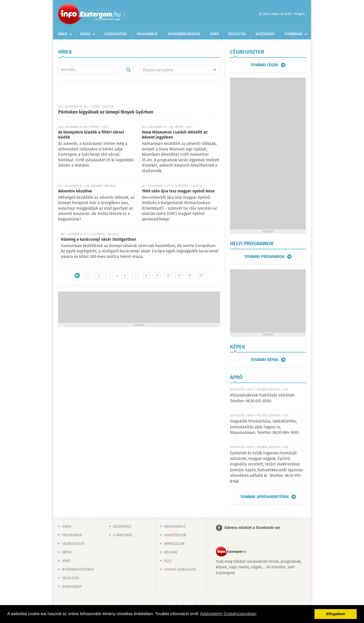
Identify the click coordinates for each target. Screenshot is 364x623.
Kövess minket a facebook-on (252, 528)
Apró (214, 34)
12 (190, 275)
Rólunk (171, 552)
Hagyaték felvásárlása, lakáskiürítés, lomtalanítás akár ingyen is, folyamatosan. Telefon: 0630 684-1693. (265, 427)
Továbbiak (293, 34)
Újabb (77, 275)
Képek (85, 34)
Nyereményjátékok (184, 34)
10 (168, 275)
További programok (265, 257)
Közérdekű (265, 34)
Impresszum (174, 544)
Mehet (128, 70)
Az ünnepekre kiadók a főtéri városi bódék (91, 135)
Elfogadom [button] (336, 614)
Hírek (62, 34)
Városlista (125, 14)
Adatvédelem (175, 535)
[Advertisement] (139, 307)
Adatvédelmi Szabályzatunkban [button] (228, 614)
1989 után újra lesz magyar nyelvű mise (178, 191)
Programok (147, 34)
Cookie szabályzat (180, 570)
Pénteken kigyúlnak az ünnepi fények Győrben (106, 112)
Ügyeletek (237, 34)
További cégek (264, 65)
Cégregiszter (115, 34)
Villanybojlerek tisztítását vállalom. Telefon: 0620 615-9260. (263, 398)
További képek (265, 360)
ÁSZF (168, 561)
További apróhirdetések (265, 497)
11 (179, 275)
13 (201, 275)
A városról (123, 535)
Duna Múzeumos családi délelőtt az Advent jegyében (175, 135)
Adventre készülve (75, 191)
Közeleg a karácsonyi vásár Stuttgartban (98, 240)
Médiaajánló (175, 527)
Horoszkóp (72, 587)
